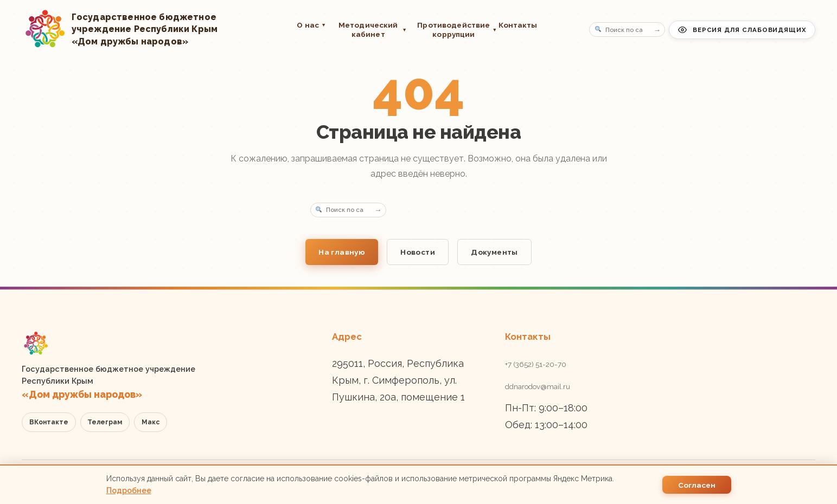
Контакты (518, 25)
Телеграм (105, 422)
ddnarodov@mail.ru (538, 386)
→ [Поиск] (657, 30)
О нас (311, 25)
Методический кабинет (373, 30)
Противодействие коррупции (452, 30)
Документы (494, 252)
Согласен (697, 485)
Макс (151, 422)
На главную (342, 252)
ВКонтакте (49, 422)
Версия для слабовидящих (742, 30)
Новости (418, 252)
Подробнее (129, 490)
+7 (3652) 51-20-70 (536, 364)
